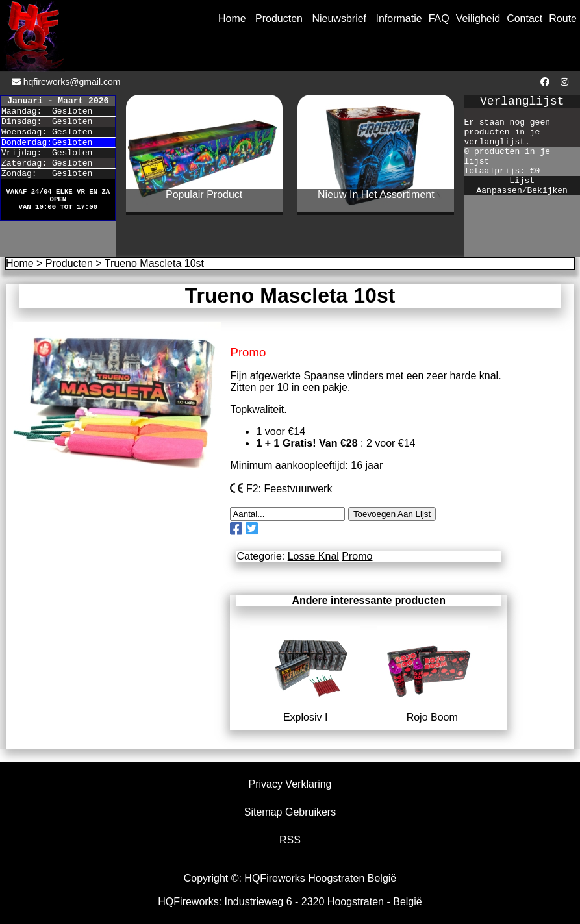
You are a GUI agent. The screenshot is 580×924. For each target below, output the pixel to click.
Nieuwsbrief (339, 19)
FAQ (439, 19)
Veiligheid (478, 19)
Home (232, 19)
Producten (279, 19)
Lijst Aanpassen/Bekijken (522, 186)
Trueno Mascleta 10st (154, 263)
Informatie (399, 19)
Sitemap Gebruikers (290, 812)
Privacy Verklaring (290, 784)
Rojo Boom (432, 711)
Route (563, 19)
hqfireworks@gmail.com (72, 82)
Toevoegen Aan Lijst (392, 514)
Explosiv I (306, 711)
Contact (524, 19)
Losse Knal (313, 556)
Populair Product (204, 194)
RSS (290, 840)
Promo (357, 556)
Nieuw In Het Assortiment (376, 194)
